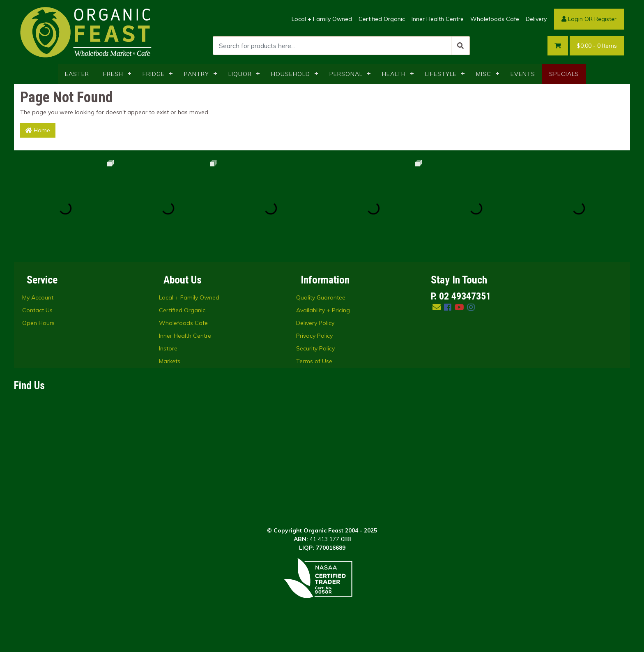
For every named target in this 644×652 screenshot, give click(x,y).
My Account (38, 297)
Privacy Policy (314, 336)
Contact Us (37, 310)
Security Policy (315, 348)
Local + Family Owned (322, 19)
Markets (170, 361)
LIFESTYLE (441, 74)
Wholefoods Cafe (495, 19)
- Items (597, 46)
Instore (168, 348)
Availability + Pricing (323, 310)
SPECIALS (564, 74)
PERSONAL (346, 74)
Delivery (536, 19)
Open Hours (38, 323)
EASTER (77, 74)
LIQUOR (240, 74)
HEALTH (394, 74)
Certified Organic (382, 19)
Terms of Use (314, 361)
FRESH (113, 74)
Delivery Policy (315, 323)
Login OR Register (589, 19)
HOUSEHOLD (291, 74)
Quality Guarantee (321, 297)
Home (38, 130)
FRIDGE (154, 74)
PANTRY (197, 74)
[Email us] (437, 307)
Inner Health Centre (438, 19)
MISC (484, 74)
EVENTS (523, 74)
